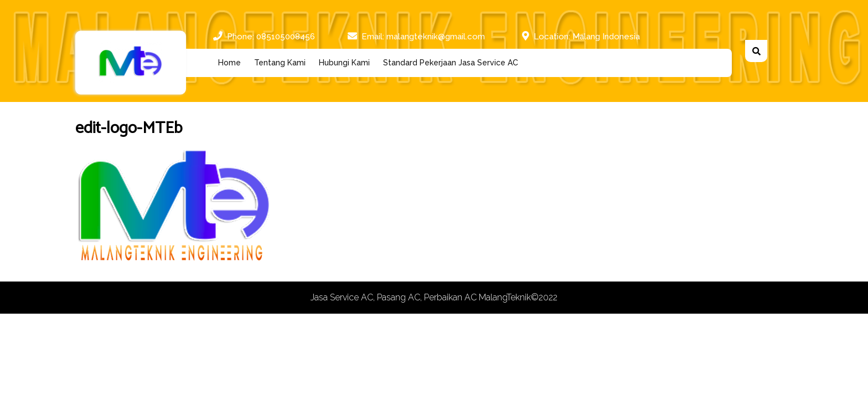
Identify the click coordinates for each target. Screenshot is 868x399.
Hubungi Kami (344, 63)
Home (229, 63)
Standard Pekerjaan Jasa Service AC (451, 63)
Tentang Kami (280, 63)
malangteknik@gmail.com (436, 36)
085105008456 (286, 36)
